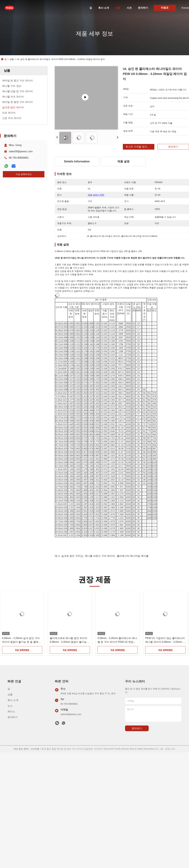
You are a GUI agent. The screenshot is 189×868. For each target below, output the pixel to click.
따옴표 (165, 8)
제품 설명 (123, 161)
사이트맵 (35, 749)
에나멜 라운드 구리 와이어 (100, 556)
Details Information (77, 161)
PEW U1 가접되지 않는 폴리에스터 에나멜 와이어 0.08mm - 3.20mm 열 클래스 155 (165, 640)
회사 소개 (104, 8)
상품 (118, 8)
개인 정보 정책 (21, 749)
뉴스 (10, 706)
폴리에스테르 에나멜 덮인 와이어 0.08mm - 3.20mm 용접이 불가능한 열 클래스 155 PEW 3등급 (70, 640)
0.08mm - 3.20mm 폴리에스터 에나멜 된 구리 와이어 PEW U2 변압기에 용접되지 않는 (117, 640)
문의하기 (143, 8)
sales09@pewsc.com (21, 151)
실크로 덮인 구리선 (72, 556)
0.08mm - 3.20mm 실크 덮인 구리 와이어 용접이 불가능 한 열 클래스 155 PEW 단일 (21, 640)
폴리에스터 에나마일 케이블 (133, 556)
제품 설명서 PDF (96, 195)
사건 (129, 8)
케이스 (11, 712)
